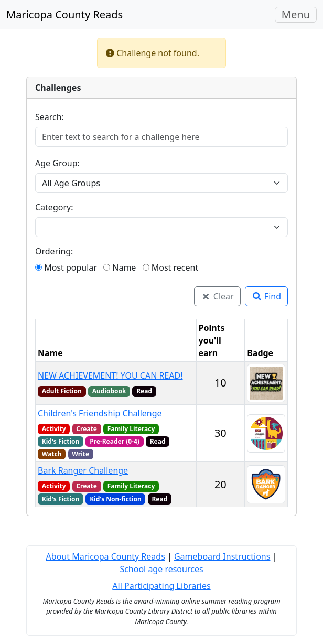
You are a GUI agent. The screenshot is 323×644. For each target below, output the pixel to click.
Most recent (171, 267)
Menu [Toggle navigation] (299, 15)
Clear (217, 296)
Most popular (66, 267)
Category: (54, 207)
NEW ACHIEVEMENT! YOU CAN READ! (110, 375)
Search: (50, 117)
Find (266, 296)
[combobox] (155, 227)
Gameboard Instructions (222, 556)
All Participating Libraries (161, 586)
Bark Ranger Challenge (83, 470)
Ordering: (54, 251)
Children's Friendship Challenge (100, 413)
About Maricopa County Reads (106, 556)
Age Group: (57, 163)
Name (120, 267)
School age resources (161, 569)
